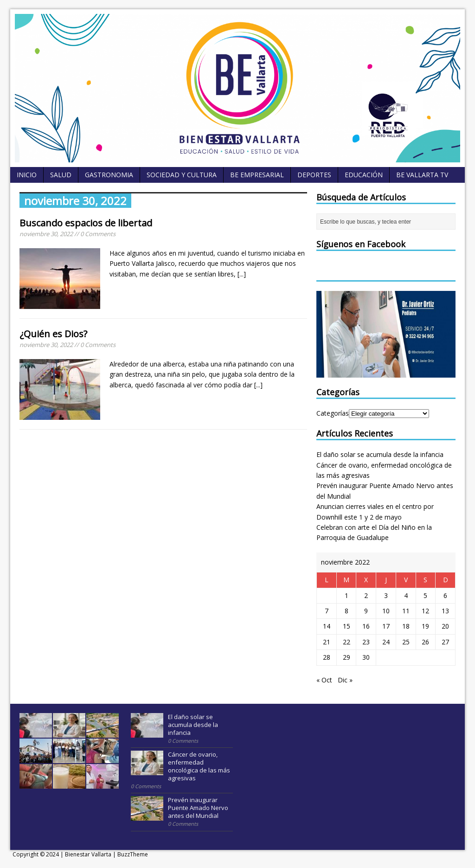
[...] (242, 274)
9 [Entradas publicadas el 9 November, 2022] (366, 611)
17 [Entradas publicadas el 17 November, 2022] (386, 626)
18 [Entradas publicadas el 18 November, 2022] (406, 626)
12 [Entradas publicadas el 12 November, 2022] (425, 611)
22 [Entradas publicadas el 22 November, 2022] (347, 642)
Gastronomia (109, 175)
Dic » (345, 680)
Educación (364, 175)
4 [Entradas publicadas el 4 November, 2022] (406, 595)
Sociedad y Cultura (182, 175)
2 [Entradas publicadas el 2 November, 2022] (366, 595)
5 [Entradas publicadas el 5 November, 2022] (425, 595)
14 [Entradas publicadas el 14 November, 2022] (327, 626)
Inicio (27, 175)
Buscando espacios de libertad (86, 223)
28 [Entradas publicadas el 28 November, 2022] (327, 657)
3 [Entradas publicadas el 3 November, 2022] (386, 595)
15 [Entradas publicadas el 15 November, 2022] (347, 626)
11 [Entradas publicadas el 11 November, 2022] (406, 611)
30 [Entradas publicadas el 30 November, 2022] (366, 657)
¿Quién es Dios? (53, 334)
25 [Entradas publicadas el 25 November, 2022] (406, 642)
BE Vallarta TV (422, 175)
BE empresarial (257, 175)
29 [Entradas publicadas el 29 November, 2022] (347, 657)
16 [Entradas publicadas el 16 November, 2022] (366, 626)
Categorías (333, 413)
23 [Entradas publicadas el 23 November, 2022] (366, 642)
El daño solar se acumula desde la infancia (380, 454)
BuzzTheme (133, 854)
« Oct (324, 680)
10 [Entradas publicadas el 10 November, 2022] (386, 611)
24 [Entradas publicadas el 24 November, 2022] (386, 642)
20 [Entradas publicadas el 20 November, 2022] (445, 626)
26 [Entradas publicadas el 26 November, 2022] (425, 642)
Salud (61, 175)
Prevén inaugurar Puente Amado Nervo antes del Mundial (198, 808)
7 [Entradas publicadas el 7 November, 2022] (327, 611)
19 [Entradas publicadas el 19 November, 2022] (425, 626)
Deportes (314, 175)
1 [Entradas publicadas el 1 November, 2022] (347, 595)
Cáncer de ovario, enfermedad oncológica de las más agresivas (199, 766)
